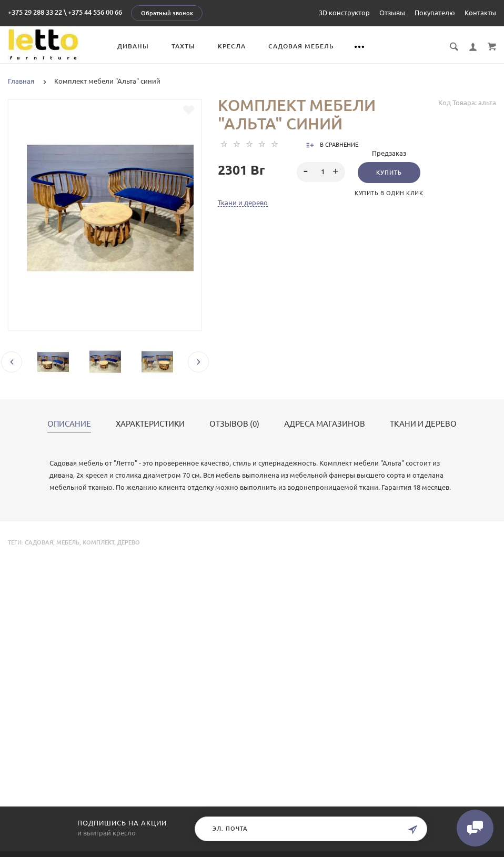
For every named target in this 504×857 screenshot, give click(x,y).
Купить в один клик (389, 193)
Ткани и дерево (243, 203)
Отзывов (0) (234, 424)
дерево (129, 542)
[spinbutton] (321, 172)
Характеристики (150, 424)
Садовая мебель (301, 46)
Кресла (232, 46)
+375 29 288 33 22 (35, 12)
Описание (69, 424)
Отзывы (392, 13)
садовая (39, 542)
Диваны (133, 46)
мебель (68, 542)
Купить (389, 173)
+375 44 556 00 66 (95, 12)
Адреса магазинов (325, 424)
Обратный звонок (167, 13)
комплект (98, 542)
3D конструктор (344, 13)
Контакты (480, 13)
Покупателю (435, 13)
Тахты (183, 46)
